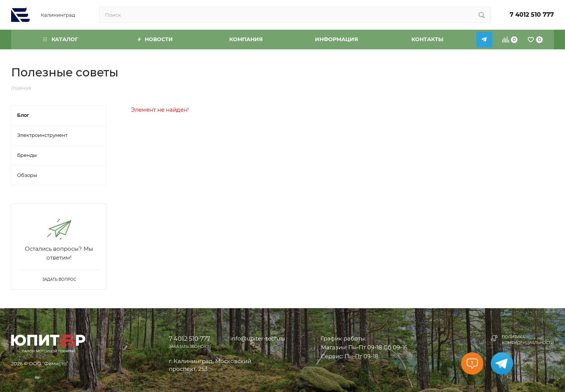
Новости (155, 39)
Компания (246, 39)
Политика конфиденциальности (528, 340)
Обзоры (27, 175)
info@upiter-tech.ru (258, 338)
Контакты (427, 39)
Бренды (27, 155)
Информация (336, 39)
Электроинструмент (42, 135)
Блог (23, 115)
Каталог (60, 39)
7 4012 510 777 (532, 15)
